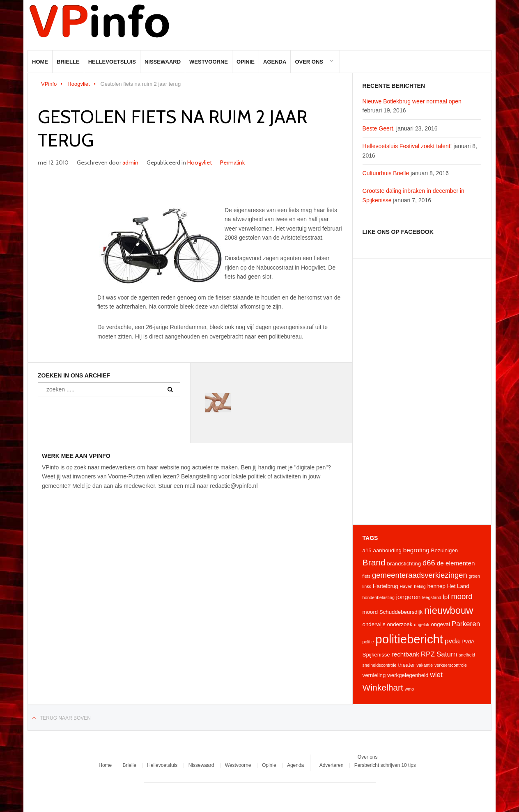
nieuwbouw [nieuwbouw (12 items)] (449, 610)
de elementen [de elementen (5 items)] (456, 563)
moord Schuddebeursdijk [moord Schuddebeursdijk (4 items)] (393, 612)
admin (130, 162)
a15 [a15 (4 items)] (367, 550)
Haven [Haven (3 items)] (406, 586)
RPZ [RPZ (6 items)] (428, 654)
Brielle (68, 62)
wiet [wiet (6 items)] (436, 675)
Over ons (309, 62)
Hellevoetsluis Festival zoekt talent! (407, 146)
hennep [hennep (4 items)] (436, 586)
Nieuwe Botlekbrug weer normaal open (412, 101)
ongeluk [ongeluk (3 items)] (421, 624)
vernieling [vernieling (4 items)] (374, 675)
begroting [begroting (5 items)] (416, 550)
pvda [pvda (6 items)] (452, 641)
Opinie (246, 62)
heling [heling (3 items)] (420, 586)
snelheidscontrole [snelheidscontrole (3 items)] (380, 665)
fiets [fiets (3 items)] (367, 576)
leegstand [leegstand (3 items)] (432, 597)
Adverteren (332, 765)
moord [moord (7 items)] (462, 596)
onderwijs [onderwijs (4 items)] (374, 624)
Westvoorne (209, 62)
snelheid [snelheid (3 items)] (467, 655)
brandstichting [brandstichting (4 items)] (404, 564)
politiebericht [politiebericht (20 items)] (409, 639)
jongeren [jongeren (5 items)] (409, 597)
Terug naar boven (65, 718)
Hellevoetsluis (112, 62)
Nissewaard (163, 62)
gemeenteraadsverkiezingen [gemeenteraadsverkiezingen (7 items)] (420, 575)
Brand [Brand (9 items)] (374, 562)
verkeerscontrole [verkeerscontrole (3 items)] (451, 665)
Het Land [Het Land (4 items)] (458, 586)
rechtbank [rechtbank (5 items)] (405, 654)
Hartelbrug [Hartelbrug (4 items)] (386, 586)
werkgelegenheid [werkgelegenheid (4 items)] (408, 675)
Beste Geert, (379, 128)
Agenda (275, 62)
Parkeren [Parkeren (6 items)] (466, 624)
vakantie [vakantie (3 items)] (425, 665)
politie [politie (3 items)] (368, 642)
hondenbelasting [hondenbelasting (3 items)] (379, 597)
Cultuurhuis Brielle (386, 173)
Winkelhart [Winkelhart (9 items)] (383, 687)
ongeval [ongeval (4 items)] (440, 624)
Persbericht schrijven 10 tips (385, 765)
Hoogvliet (78, 84)
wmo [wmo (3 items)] (410, 689)
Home (40, 62)
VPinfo (49, 84)
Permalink (232, 162)
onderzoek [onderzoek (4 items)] (400, 624)
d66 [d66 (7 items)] (429, 563)
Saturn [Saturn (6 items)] (447, 654)
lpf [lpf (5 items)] (446, 597)
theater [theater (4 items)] (406, 665)
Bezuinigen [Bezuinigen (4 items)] (445, 550)
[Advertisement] (422, 391)
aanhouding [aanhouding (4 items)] (387, 550)
